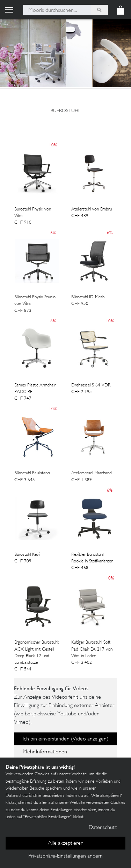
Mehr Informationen (45, 752)
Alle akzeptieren (66, 843)
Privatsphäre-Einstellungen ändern (65, 856)
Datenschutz (103, 828)
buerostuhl (66, 111)
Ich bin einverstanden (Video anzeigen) (65, 739)
